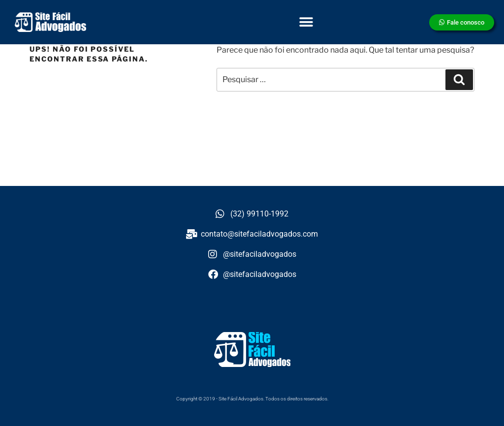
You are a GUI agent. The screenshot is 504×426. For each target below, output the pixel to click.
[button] (306, 22)
